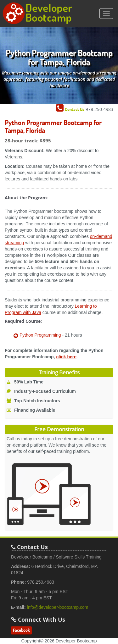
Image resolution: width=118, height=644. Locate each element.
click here (66, 357)
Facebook (21, 630)
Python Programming (40, 335)
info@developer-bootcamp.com (58, 607)
